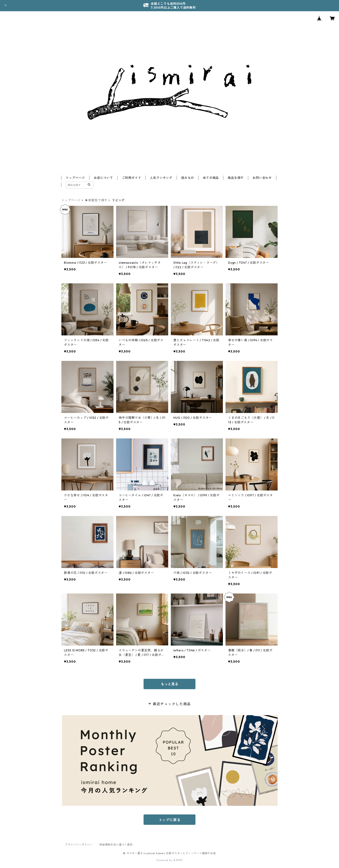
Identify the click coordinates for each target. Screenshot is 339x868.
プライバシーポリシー (79, 845)
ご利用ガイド (132, 178)
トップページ (75, 178)
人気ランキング (161, 178)
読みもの (188, 178)
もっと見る (169, 684)
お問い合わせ (262, 178)
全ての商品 (211, 178)
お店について (103, 178)
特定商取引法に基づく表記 (116, 845)
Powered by (170, 860)
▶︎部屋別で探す (96, 200)
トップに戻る (170, 820)
